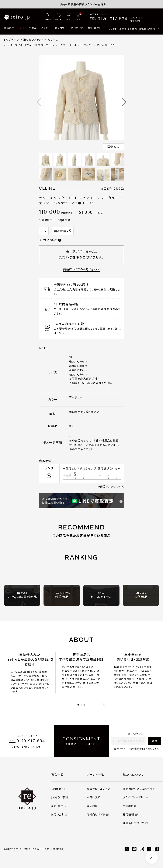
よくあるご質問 (60, 797)
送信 (155, 741)
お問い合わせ (59, 814)
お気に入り (94, 797)
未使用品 (141, 595)
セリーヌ (53, 40)
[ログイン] (69, 17)
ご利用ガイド (76, 28)
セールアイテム (101, 595)
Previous (39, 102)
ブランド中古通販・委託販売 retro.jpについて (132, 29)
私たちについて (134, 775)
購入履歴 (92, 806)
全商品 (33, 28)
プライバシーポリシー (136, 797)
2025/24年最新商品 (22, 595)
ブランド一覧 (96, 775)
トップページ (12, 40)
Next (124, 102)
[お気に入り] (59, 17)
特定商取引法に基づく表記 (139, 789)
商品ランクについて (112, 486)
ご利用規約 (130, 806)
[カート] (78, 17)
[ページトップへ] (152, 857)
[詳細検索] (48, 17)
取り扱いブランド (34, 40)
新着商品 (9, 28)
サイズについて (48, 240)
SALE (22, 28)
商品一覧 (57, 775)
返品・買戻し (94, 28)
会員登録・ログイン (98, 789)
